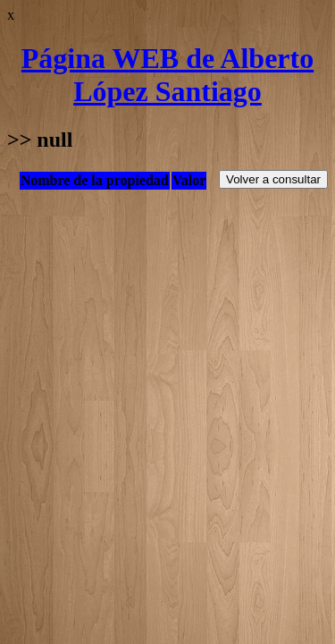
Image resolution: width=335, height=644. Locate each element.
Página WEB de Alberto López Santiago (167, 75)
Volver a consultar (273, 179)
